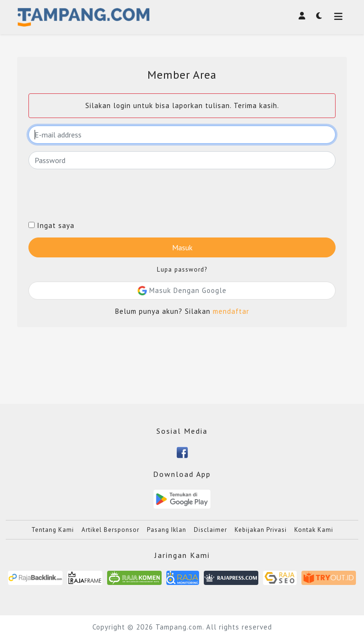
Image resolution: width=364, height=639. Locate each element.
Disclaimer (210, 530)
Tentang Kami (53, 530)
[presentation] (100, 195)
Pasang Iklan (167, 530)
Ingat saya (51, 226)
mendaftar (231, 311)
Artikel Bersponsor (110, 530)
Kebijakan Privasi (261, 530)
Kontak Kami (314, 530)
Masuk (182, 247)
